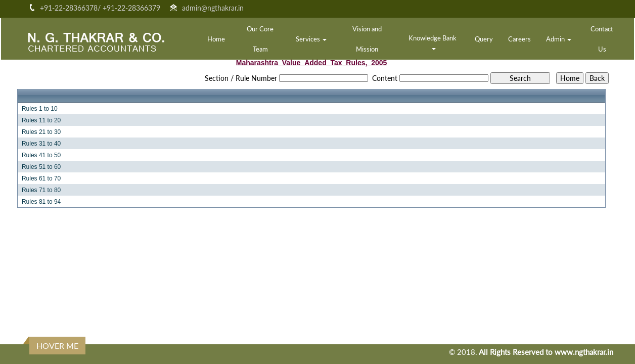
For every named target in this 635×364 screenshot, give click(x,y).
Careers (519, 39)
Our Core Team (260, 39)
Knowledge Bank (433, 42)
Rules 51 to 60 (41, 167)
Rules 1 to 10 (40, 109)
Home (216, 39)
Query (484, 39)
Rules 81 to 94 (41, 202)
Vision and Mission (367, 39)
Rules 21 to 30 (41, 132)
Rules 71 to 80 (41, 190)
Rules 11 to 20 (41, 120)
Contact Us (602, 39)
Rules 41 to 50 (41, 155)
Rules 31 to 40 (41, 144)
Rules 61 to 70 (41, 178)
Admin (559, 39)
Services (311, 39)
